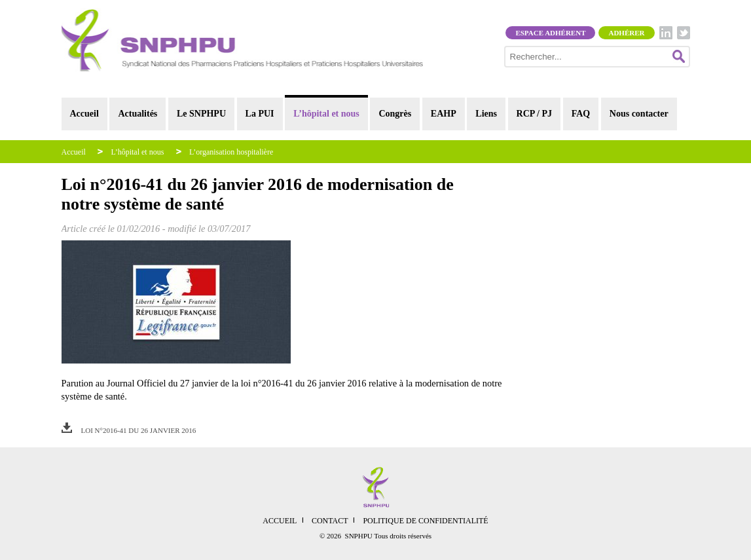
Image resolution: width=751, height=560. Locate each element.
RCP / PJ (534, 114)
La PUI (260, 114)
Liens (486, 114)
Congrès (395, 114)
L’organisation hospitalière (231, 152)
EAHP (444, 114)
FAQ (581, 114)
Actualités (137, 114)
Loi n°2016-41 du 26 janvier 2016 (139, 430)
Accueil (84, 114)
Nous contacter (639, 114)
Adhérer (626, 33)
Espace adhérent (550, 33)
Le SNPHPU (201, 114)
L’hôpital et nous (326, 114)
